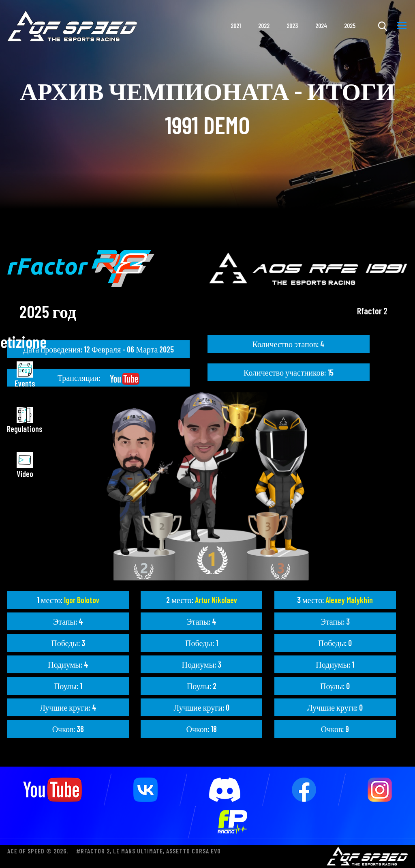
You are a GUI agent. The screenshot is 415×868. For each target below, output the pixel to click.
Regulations (25, 420)
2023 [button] (292, 26)
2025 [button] (350, 26)
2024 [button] (321, 26)
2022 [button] (264, 26)
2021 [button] (236, 26)
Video (25, 465)
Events (25, 375)
